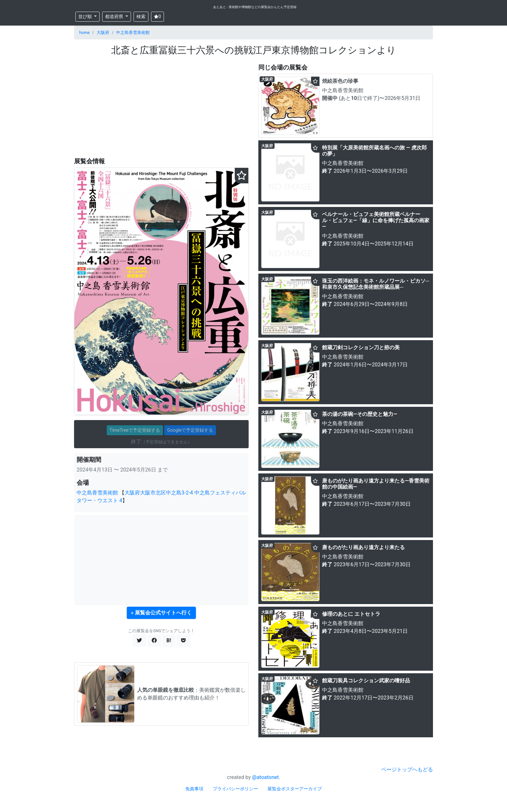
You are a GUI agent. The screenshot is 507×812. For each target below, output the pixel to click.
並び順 (86, 16)
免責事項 (194, 789)
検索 (141, 16)
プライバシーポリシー (235, 789)
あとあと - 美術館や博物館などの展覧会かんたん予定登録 (255, 7)
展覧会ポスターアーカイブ (295, 789)
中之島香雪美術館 (133, 32)
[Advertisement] (161, 107)
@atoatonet (266, 777)
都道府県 (115, 16)
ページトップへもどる (407, 769)
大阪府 (103, 32)
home (84, 32)
